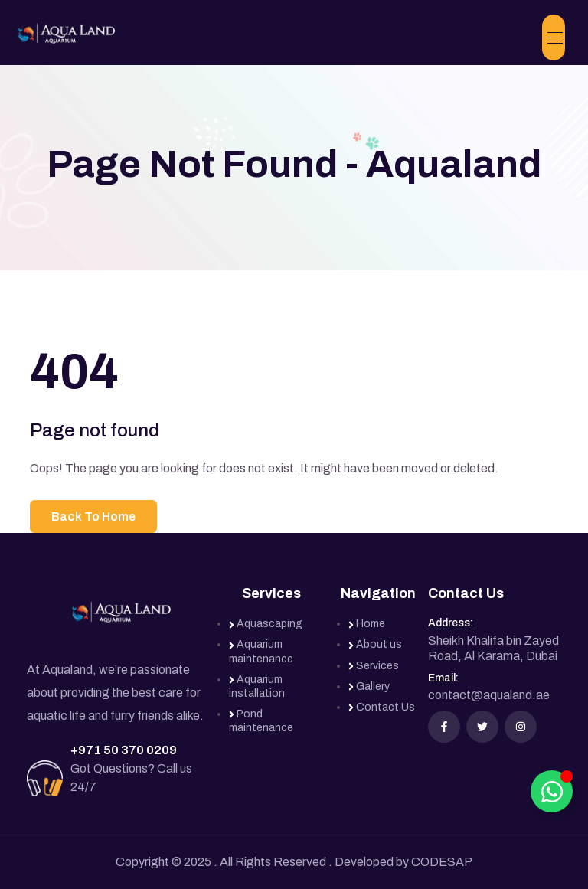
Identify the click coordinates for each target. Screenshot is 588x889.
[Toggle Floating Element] (552, 791)
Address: (451, 623)
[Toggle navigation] (554, 38)
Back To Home (93, 516)
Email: (443, 678)
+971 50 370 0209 (124, 750)
